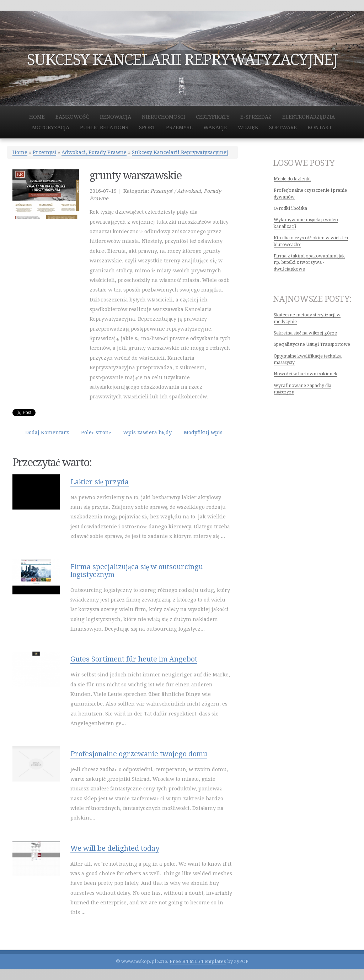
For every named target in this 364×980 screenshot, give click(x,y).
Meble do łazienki (292, 179)
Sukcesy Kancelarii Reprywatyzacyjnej (180, 152)
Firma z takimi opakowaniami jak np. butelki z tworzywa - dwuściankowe (309, 263)
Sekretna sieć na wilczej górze (305, 333)
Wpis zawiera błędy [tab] (147, 432)
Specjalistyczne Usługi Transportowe (312, 344)
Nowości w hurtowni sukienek (306, 374)
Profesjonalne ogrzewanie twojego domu (139, 754)
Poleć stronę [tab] (96, 432)
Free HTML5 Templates (198, 961)
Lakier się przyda (100, 482)
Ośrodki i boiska (290, 208)
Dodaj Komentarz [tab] (47, 432)
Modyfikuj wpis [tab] (203, 432)
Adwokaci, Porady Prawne (94, 152)
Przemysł (44, 152)
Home (20, 152)
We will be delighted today (115, 848)
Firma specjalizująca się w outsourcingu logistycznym (137, 571)
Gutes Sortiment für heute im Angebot (134, 659)
